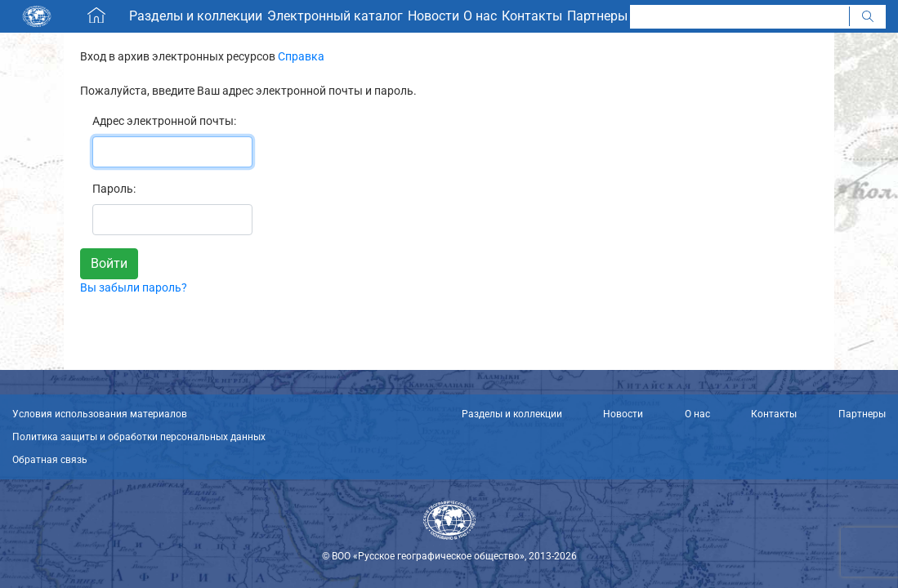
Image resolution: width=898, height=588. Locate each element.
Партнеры (862, 414)
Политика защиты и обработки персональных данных (139, 437)
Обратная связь (50, 460)
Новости (623, 414)
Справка (301, 56)
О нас (697, 414)
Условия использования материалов (100, 414)
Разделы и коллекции (512, 414)
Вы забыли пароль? (134, 287)
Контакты (774, 414)
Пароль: (114, 189)
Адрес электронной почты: (164, 121)
